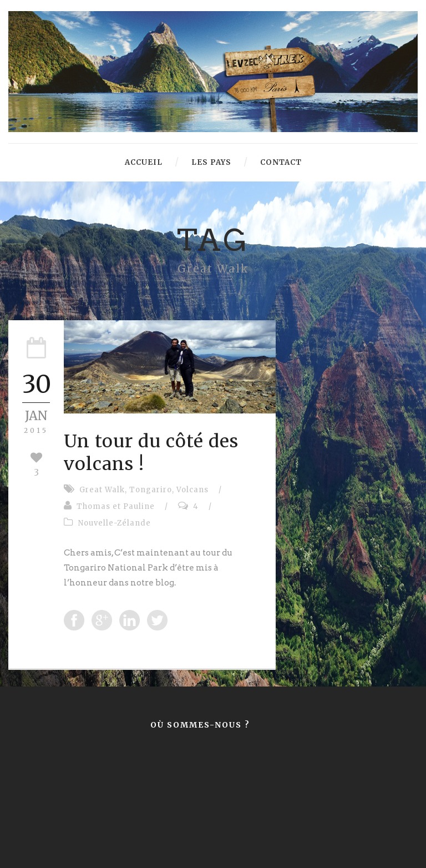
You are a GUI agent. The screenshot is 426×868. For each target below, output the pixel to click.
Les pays (211, 162)
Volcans (192, 490)
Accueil (144, 162)
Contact (281, 162)
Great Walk (102, 490)
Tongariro (151, 490)
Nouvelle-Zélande (115, 523)
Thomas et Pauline (116, 506)
